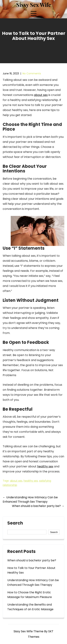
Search (15, 523)
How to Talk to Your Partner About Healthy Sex (31, 570)
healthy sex (45, 466)
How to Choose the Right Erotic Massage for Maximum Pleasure (30, 595)
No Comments (32, 73)
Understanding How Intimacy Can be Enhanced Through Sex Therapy (30, 499)
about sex (41, 95)
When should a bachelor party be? (38, 506)
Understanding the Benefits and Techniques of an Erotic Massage (30, 607)
